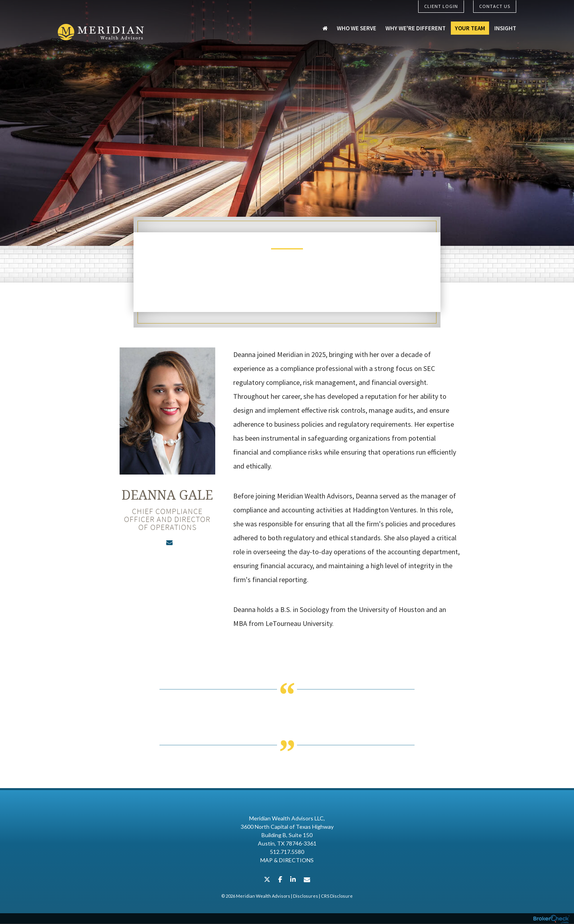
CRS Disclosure (337, 896)
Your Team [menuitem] (470, 29)
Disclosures (306, 896)
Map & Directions (287, 860)
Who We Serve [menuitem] (357, 29)
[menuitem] (325, 29)
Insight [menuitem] (505, 29)
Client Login (441, 6)
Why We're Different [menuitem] (416, 29)
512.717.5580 (287, 852)
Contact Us (495, 6)
